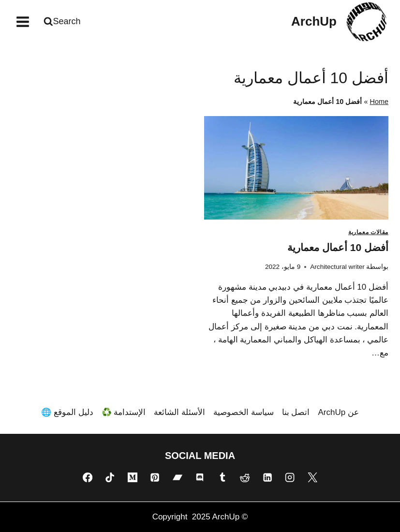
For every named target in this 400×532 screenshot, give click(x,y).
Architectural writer (337, 267)
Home (379, 102)
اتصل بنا (296, 412)
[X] (312, 477)
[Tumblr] (222, 477)
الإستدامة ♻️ (124, 412)
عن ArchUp (338, 412)
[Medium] (133, 477)
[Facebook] (88, 477)
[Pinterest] (155, 477)
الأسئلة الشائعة (179, 412)
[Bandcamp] (178, 477)
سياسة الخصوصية (244, 412)
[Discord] (200, 477)
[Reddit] (245, 477)
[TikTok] (110, 477)
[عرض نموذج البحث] (63, 22)
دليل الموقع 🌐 (67, 412)
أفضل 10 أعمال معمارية (338, 247)
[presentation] (296, 168)
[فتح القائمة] (23, 22)
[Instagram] (290, 477)
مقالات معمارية (368, 232)
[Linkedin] (267, 477)
